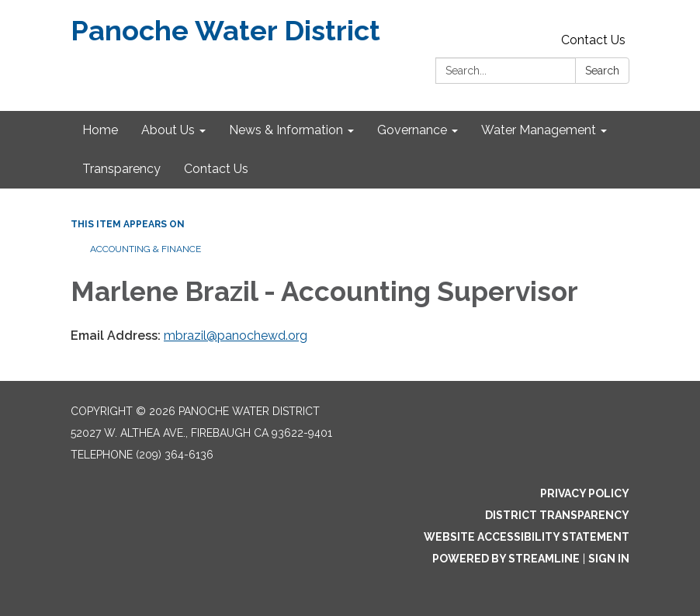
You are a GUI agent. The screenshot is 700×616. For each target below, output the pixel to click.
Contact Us (593, 40)
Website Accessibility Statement (527, 537)
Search (602, 71)
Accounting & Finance (146, 249)
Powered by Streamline (506, 559)
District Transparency (557, 515)
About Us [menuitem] (168, 130)
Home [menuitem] (100, 130)
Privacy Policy (585, 493)
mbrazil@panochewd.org (236, 336)
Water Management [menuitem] (539, 130)
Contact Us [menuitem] (216, 169)
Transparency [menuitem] (121, 169)
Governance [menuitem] (412, 130)
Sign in (609, 559)
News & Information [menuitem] (286, 130)
